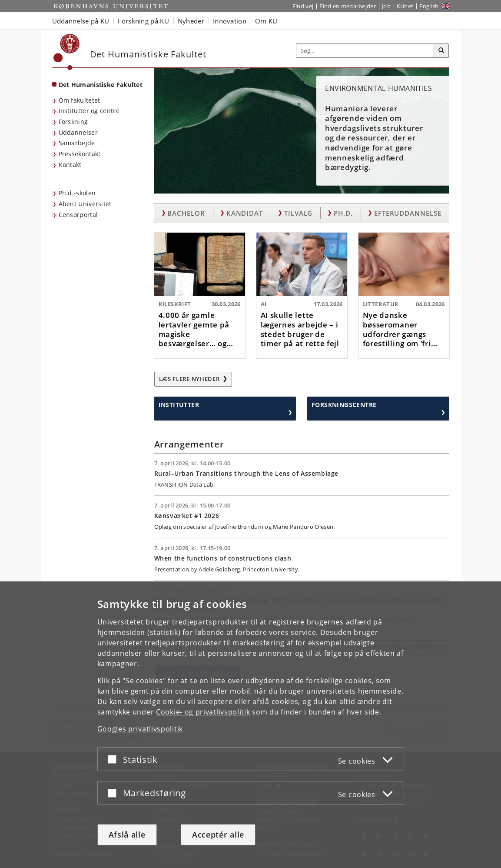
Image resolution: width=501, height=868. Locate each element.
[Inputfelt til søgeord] (365, 51)
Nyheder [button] (191, 21)
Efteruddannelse (408, 213)
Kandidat (245, 213)
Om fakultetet (80, 100)
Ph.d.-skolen (77, 193)
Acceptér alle (218, 835)
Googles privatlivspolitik (140, 729)
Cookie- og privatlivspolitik (203, 712)
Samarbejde (77, 143)
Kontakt (70, 165)
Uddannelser (78, 132)
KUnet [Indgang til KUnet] (405, 6)
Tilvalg (298, 213)
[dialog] (250, 725)
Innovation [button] (230, 21)
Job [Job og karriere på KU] (386, 6)
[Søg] (441, 51)
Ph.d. (343, 213)
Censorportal (78, 215)
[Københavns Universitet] (67, 52)
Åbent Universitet (85, 204)
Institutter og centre (89, 111)
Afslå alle (127, 835)
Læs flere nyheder (193, 379)
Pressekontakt (80, 154)
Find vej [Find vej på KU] (303, 6)
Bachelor (186, 213)
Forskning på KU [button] (143, 21)
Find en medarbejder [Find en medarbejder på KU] (348, 6)
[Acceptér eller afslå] (114, 759)
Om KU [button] (266, 21)
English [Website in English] (429, 6)
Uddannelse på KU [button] (81, 21)
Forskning (73, 122)
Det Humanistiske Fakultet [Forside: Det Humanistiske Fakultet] (101, 85)
